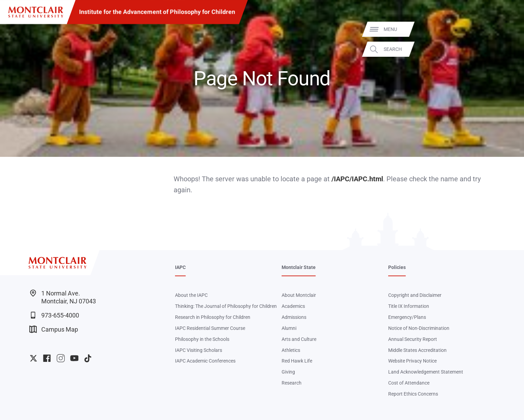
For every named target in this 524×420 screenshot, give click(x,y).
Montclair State (299, 267)
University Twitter (34, 358)
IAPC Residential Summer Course (210, 328)
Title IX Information (409, 306)
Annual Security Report (413, 339)
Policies (397, 267)
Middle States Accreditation (417, 350)
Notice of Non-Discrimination (419, 328)
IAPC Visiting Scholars (199, 350)
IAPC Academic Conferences (205, 361)
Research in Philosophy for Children (213, 317)
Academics (293, 306)
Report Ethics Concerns (413, 394)
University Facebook (47, 358)
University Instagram (61, 358)
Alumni (289, 328)
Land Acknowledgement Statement (426, 372)
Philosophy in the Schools (202, 339)
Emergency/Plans (407, 317)
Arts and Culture (299, 339)
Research (292, 383)
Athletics (291, 350)
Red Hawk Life (297, 361)
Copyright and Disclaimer (415, 295)
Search (508, 49)
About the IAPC (191, 295)
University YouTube (74, 358)
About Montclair (299, 295)
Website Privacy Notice (412, 361)
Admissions (294, 317)
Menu (506, 29)
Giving (288, 372)
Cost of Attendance (409, 383)
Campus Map (54, 329)
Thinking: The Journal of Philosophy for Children (226, 306)
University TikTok (88, 358)
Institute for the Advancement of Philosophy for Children (157, 12)
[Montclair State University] (36, 12)
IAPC (180, 267)
